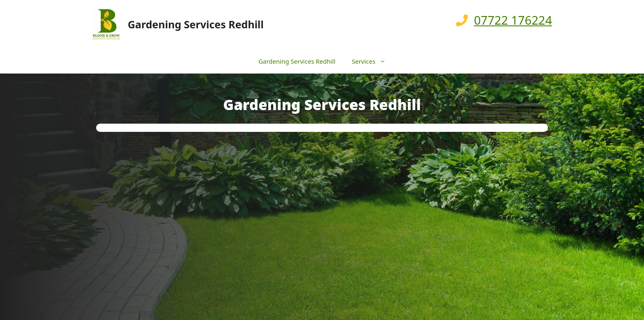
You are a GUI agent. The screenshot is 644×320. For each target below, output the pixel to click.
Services (373, 61)
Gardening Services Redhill (196, 24)
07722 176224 (513, 20)
